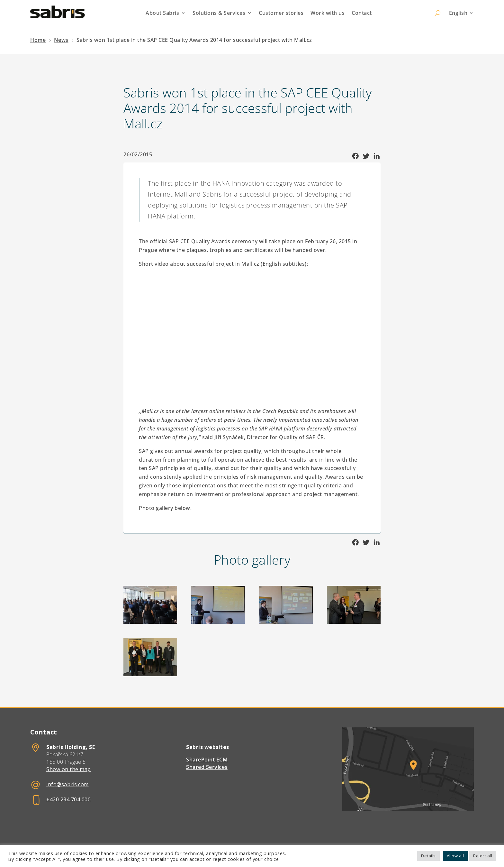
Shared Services (207, 767)
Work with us (328, 13)
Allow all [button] (455, 856)
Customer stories (281, 13)
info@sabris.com (67, 784)
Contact (362, 13)
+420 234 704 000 (68, 799)
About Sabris (162, 13)
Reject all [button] (483, 856)
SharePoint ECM (207, 760)
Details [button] (428, 856)
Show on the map (69, 769)
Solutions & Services (219, 13)
